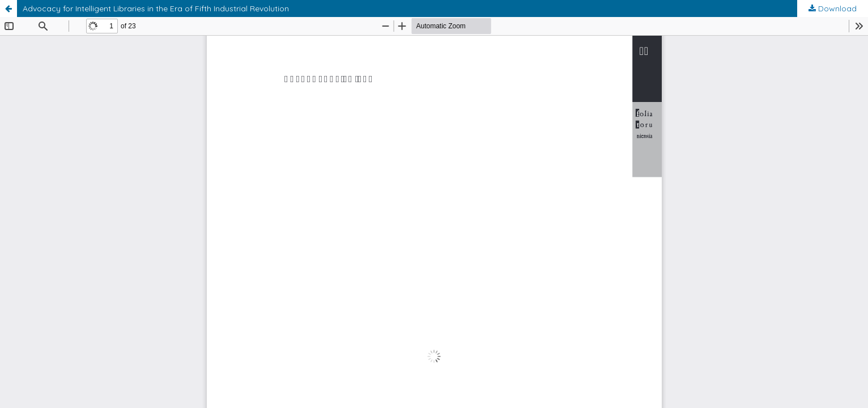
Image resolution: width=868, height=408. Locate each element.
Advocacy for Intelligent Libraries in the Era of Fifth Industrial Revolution (156, 8)
